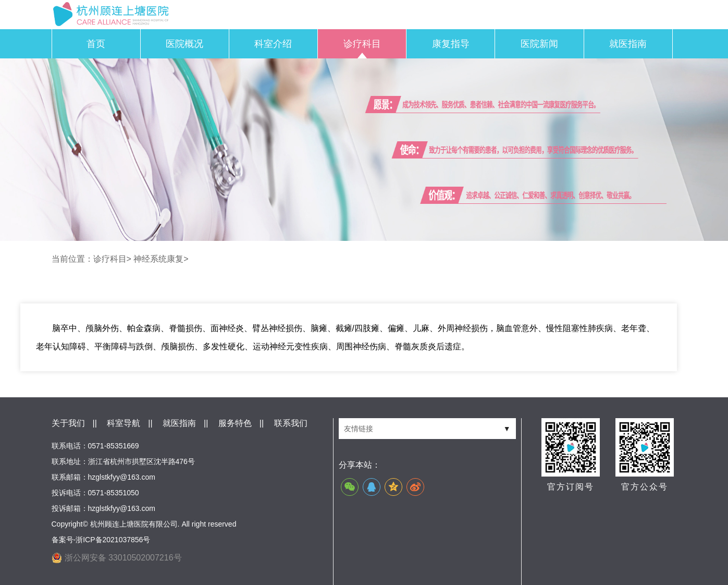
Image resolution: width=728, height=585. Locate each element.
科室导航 (124, 423)
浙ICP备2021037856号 (113, 540)
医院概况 (184, 44)
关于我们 (68, 423)
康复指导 (451, 44)
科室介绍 (273, 44)
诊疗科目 (362, 44)
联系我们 (291, 423)
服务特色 (235, 423)
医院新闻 (539, 44)
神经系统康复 (158, 259)
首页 (96, 44)
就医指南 (628, 44)
